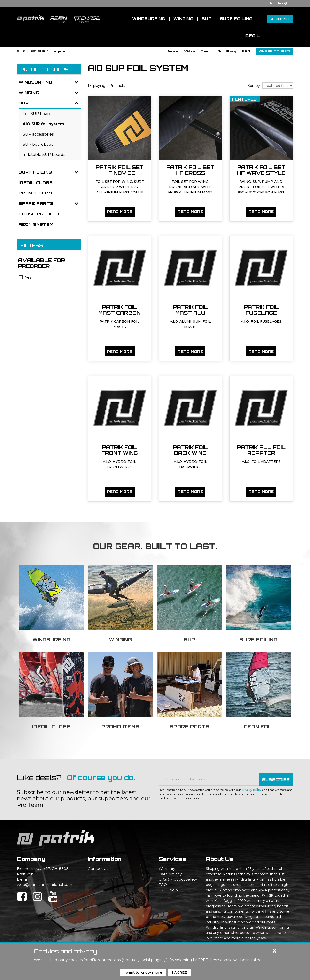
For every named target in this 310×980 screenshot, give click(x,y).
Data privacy (170, 874)
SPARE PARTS (36, 203)
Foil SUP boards (38, 114)
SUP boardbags (38, 144)
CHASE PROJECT (39, 214)
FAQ (163, 885)
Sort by (254, 86)
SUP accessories (38, 134)
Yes (25, 277)
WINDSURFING (35, 82)
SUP (21, 51)
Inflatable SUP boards (44, 155)
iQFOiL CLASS (36, 183)
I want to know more (143, 972)
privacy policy (252, 790)
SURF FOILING (35, 172)
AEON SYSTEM (36, 224)
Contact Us (98, 869)
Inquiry (279, 3)
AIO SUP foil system (49, 51)
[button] (173, 51)
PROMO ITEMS (35, 193)
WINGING (29, 93)
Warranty (167, 869)
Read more (120, 212)
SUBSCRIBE (276, 779)
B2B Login (168, 890)
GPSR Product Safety (178, 879)
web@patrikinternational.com (45, 885)
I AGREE (179, 972)
